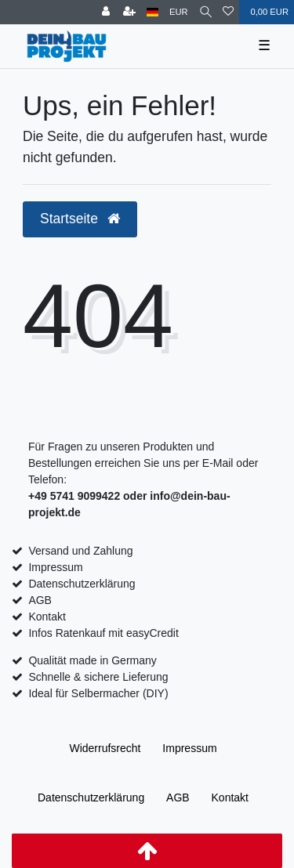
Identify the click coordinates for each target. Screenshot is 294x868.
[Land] (152, 12)
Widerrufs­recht (105, 748)
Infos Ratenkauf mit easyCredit (103, 633)
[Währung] (179, 12)
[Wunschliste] (228, 12)
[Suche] (206, 12)
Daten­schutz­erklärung (91, 797)
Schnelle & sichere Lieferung (98, 677)
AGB (40, 600)
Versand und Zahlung (80, 551)
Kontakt (47, 617)
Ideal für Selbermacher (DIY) (98, 693)
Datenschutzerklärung (82, 584)
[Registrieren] (129, 12)
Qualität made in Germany (92, 660)
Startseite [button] (80, 219)
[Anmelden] (106, 12)
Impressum (55, 567)
